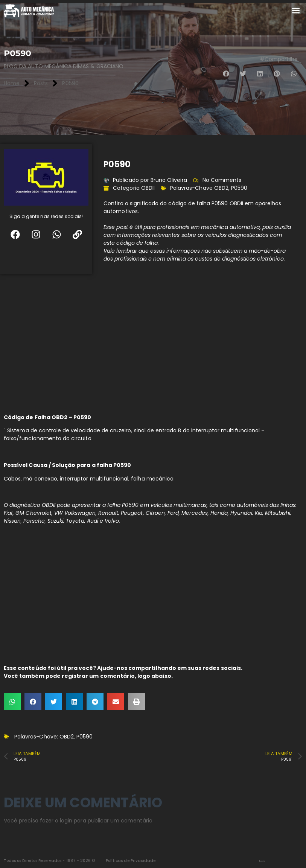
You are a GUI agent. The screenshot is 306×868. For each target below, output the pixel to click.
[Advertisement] (153, 342)
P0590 (239, 188)
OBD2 (221, 188)
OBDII (148, 188)
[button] (296, 11)
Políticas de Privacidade (131, 861)
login (66, 821)
